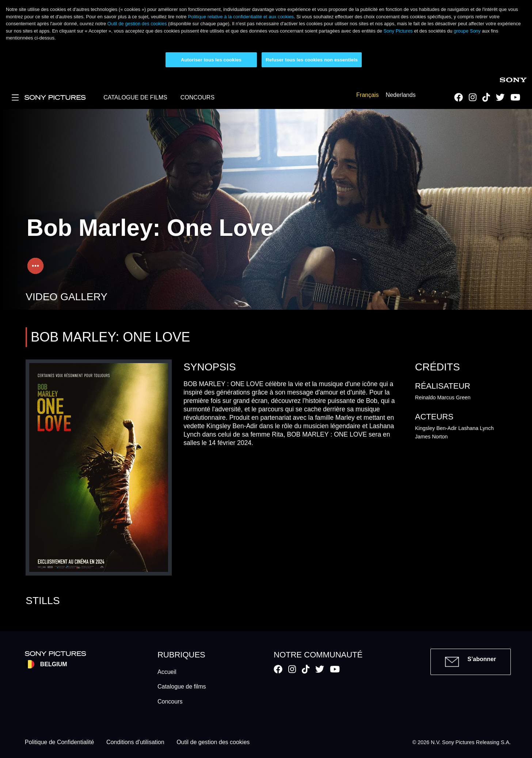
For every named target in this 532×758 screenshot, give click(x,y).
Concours (170, 702)
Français (367, 95)
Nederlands (401, 95)
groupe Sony (467, 31)
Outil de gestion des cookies (137, 24)
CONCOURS (197, 97)
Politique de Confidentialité (59, 742)
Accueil (167, 672)
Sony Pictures (398, 31)
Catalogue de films (182, 687)
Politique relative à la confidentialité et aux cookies (241, 17)
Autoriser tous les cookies (211, 60)
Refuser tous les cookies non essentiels (312, 60)
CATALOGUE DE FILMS (135, 97)
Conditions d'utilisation (135, 742)
